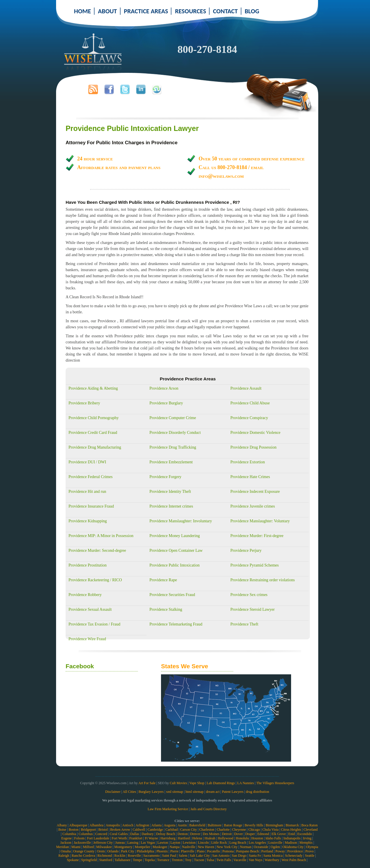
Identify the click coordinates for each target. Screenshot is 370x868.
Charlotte (223, 830)
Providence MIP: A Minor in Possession (101, 536)
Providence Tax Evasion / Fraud (94, 624)
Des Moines (211, 834)
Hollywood (225, 838)
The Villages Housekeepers (275, 783)
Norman (246, 847)
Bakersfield (197, 825)
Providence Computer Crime (173, 418)
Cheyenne (239, 830)
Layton (175, 843)
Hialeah (210, 838)
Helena (197, 838)
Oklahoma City (293, 847)
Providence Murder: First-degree (257, 536)
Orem (101, 851)
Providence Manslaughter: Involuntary (181, 521)
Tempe (137, 860)
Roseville (134, 856)
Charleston (207, 830)
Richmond (105, 856)
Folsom (79, 838)
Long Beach (238, 843)
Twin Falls (224, 860)
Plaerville (188, 851)
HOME (83, 11)
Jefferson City (103, 843)
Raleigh (64, 856)
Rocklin (120, 856)
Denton (183, 834)
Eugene (66, 838)
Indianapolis (292, 838)
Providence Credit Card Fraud (93, 433)
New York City (227, 847)
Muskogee (160, 847)
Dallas (135, 834)
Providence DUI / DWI (87, 462)
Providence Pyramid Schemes (255, 565)
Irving (307, 838)
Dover (238, 834)
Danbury (148, 834)
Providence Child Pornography (94, 418)
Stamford (106, 860)
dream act (213, 792)
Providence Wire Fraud (87, 639)
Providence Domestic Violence (255, 433)
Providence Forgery (165, 477)
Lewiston (189, 843)
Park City (128, 851)
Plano (200, 851)
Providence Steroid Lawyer (252, 609)
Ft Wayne (151, 838)
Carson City (188, 830)
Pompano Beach (247, 851)
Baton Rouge (233, 825)
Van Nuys (255, 860)
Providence (295, 851)
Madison (291, 843)
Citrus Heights (291, 830)
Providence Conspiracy (249, 418)
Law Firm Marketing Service (168, 809)
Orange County (84, 851)
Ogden (275, 847)
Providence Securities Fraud (172, 595)
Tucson (199, 860)
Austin (182, 825)
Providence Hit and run (87, 492)
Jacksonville (82, 843)
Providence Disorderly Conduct (175, 433)
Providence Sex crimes (249, 595)
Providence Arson (164, 388)
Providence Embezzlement (171, 462)
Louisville (275, 843)
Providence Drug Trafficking (173, 447)
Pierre (174, 851)
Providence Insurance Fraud (91, 506)
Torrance (163, 860)
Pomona (228, 851)
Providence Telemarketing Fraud (176, 624)
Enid (292, 834)
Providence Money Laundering (175, 536)
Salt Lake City (200, 856)
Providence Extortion (248, 462)
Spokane (73, 860)
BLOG (252, 11)
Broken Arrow (120, 830)
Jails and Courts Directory (209, 809)
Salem (183, 856)
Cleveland (311, 830)
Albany (62, 825)
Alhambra (97, 825)
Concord (101, 834)
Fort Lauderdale (98, 838)
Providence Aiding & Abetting (93, 388)
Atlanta (156, 825)
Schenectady (294, 856)
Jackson (66, 843)
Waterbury (272, 860)
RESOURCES (190, 11)
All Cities (129, 792)
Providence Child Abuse (250, 403)
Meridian (62, 847)
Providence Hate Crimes (250, 477)
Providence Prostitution (88, 565)
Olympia (312, 847)
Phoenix (162, 851)
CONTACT (225, 11)
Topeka (150, 860)
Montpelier (142, 847)
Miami (76, 847)
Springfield (89, 860)
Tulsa (210, 860)
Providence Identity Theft (170, 492)
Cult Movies (178, 783)
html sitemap (195, 792)
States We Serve (185, 666)
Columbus (86, 834)
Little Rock (219, 843)
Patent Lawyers (233, 792)
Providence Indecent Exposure (255, 492)
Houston (257, 838)
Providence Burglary (166, 403)
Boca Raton (309, 825)
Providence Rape (163, 580)
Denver (195, 834)
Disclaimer (113, 792)
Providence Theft (244, 624)
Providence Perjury (246, 550)
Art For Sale (147, 783)
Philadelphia (145, 851)
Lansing (133, 843)
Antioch (128, 825)
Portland (267, 851)
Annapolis (113, 825)
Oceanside (261, 847)
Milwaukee (104, 847)
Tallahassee (122, 860)
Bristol (103, 830)
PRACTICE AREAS (146, 11)
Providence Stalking (166, 609)
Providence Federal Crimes (90, 477)
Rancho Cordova (83, 856)
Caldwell (139, 830)
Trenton (177, 860)
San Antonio (221, 856)
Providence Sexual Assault (90, 609)
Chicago (254, 830)
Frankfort (136, 838)
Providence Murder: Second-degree (97, 550)
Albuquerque (78, 825)
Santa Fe (255, 856)
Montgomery (123, 847)
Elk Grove (279, 834)
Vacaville (240, 860)
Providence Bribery (84, 403)
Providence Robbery (85, 595)
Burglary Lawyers (151, 792)
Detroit (227, 834)
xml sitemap (174, 792)
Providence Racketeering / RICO (95, 580)
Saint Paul (169, 856)
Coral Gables (119, 834)
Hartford (184, 838)
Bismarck (292, 825)
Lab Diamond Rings (221, 783)
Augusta (169, 825)
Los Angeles (257, 843)
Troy (188, 860)
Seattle (310, 856)
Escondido (305, 834)
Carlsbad (172, 830)
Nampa (174, 847)
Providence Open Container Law (176, 550)
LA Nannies (246, 783)
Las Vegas (148, 843)
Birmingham (274, 825)
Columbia (69, 834)
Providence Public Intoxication (174, 565)
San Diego (239, 856)
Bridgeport (88, 830)
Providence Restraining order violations (263, 580)
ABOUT (108, 11)
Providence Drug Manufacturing (95, 447)
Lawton (163, 843)
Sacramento (152, 856)
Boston (73, 830)
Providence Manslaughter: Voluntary (260, 521)
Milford (88, 847)
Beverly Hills (254, 825)
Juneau (120, 843)
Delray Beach (166, 834)
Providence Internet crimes (171, 506)
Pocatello (213, 851)
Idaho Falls (273, 838)
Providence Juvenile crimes (253, 506)
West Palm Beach (294, 860)
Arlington (142, 825)
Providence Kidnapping (88, 521)
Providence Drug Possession (253, 447)
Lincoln (203, 843)
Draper (250, 834)
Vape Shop (197, 783)
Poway (280, 851)
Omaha (66, 851)
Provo (309, 851)
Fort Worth (119, 838)
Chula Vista (271, 830)
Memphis (306, 843)
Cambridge (155, 830)
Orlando (113, 851)
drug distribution (258, 792)
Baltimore (214, 825)
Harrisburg (168, 838)
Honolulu (242, 838)
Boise (62, 830)
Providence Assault (246, 388)
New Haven (206, 847)
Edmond (263, 834)
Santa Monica (273, 856)
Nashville (189, 847)
